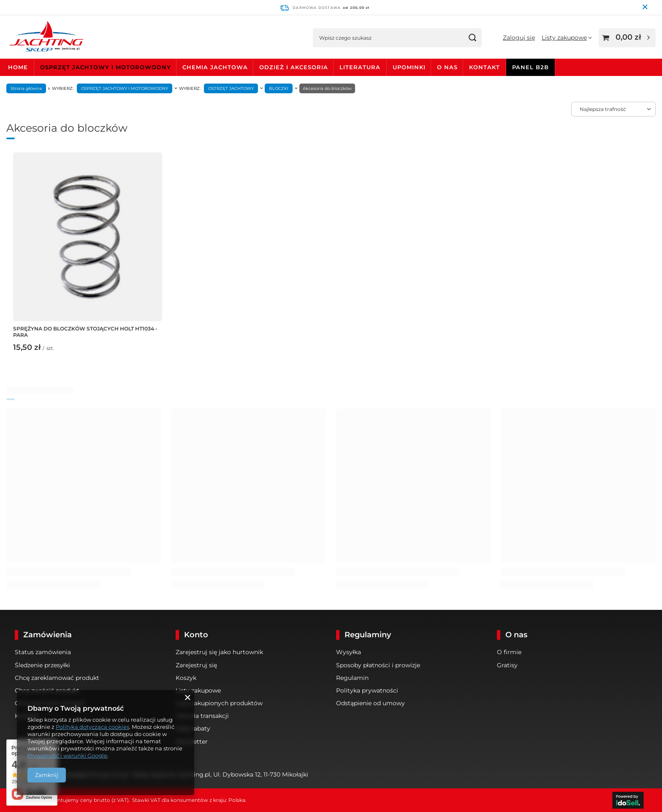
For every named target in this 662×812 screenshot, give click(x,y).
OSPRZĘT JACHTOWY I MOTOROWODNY (106, 67)
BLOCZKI (279, 88)
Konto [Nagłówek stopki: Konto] (196, 635)
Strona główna (26, 88)
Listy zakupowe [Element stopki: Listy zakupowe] (198, 690)
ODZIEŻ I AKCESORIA (294, 67)
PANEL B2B (530, 67)
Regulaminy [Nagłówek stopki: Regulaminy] (368, 635)
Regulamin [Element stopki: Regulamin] (352, 678)
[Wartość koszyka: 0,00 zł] (627, 38)
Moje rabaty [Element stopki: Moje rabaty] (193, 728)
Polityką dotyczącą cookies (92, 727)
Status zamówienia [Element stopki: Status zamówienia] (43, 652)
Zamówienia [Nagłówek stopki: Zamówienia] (47, 635)
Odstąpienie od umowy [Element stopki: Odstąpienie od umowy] (370, 703)
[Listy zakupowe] (567, 38)
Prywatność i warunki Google (67, 755)
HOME (18, 67)
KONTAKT (484, 67)
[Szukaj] (472, 38)
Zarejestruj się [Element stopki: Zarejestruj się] (196, 665)
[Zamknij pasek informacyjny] (646, 7)
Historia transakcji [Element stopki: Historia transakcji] (202, 716)
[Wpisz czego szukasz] (397, 38)
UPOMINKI (409, 67)
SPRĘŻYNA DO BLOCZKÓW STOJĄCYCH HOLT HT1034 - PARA (85, 332)
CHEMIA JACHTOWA (215, 67)
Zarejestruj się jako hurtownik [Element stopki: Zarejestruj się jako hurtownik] (219, 652)
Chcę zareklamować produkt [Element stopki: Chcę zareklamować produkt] (57, 678)
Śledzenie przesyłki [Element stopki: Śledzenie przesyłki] (42, 665)
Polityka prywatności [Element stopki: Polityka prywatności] (367, 690)
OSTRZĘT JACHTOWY (231, 88)
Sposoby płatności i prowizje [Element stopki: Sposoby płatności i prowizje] (378, 665)
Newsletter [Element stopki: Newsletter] (192, 742)
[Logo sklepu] (46, 38)
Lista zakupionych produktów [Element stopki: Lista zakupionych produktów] (219, 703)
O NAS (447, 67)
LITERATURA (360, 67)
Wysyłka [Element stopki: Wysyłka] (349, 652)
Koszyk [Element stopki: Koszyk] (186, 678)
